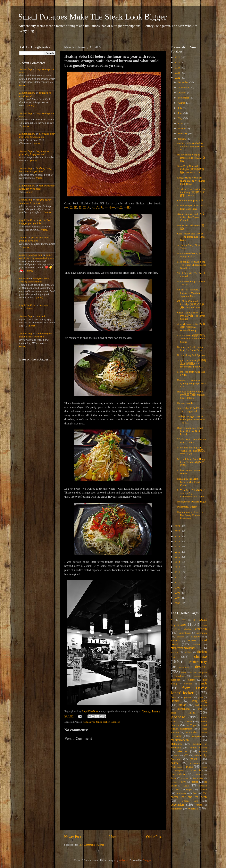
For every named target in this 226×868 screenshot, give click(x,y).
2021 (178, 526)
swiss (177, 789)
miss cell (183, 751)
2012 (178, 572)
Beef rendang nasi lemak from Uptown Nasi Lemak (190, 431)
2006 (178, 603)
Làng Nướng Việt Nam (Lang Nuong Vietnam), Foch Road (191, 181)
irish (200, 709)
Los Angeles (191, 732)
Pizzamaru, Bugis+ (187, 507)
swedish (203, 786)
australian (202, 633)
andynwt (124, 860)
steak (186, 785)
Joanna (23, 237)
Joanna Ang (26, 69)
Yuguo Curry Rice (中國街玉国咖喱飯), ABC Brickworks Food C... (192, 363)
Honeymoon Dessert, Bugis (192, 502)
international (183, 709)
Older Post (154, 837)
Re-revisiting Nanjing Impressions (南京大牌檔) (191, 158)
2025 (178, 62)
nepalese (203, 752)
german (188, 697)
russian (184, 778)
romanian (199, 774)
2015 (178, 557)
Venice (199, 805)
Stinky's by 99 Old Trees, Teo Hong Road (190, 410)
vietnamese (177, 809)
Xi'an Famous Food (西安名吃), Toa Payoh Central (191, 217)
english (180, 676)
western (193, 809)
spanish (194, 782)
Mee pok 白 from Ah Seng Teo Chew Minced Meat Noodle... (191, 265)
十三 (127, 208)
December (184, 82)
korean (188, 721)
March (182, 128)
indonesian (201, 705)
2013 (178, 567)
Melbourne (176, 744)
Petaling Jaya (176, 767)
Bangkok (195, 637)
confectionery (198, 662)
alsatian (188, 629)
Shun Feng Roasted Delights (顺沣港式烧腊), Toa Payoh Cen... (191, 169)
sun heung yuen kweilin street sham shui (36, 335)
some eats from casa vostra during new (37, 256)
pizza (189, 767)
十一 (112, 208)
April (181, 123)
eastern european (199, 672)
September (184, 98)
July (180, 108)
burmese (175, 652)
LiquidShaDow (27, 93)
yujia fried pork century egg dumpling (34, 280)
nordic (177, 755)
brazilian (197, 644)
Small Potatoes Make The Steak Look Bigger (93, 17)
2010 (178, 582)
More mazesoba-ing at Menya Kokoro (189, 255)
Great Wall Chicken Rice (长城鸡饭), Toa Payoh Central (191, 316)
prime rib (195, 770)
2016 (178, 552)
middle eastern (198, 748)
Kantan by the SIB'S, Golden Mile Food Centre (188, 482)
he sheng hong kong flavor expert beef (35, 170)
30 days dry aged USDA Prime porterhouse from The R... (191, 419)
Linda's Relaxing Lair (31, 255)
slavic (184, 782)
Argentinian (185, 633)
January (182, 139)
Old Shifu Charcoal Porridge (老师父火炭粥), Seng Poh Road (191, 304)
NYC (186, 755)
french (203, 683)
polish (204, 767)
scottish (174, 782)
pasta (194, 759)
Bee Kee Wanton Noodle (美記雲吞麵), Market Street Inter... (191, 395)
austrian (180, 637)
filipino (192, 680)
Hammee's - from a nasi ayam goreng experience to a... (192, 383)
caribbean (188, 652)
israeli (174, 713)
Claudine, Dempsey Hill (190, 200)
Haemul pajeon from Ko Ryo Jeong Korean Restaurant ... (190, 515)
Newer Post (73, 837)
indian (182, 705)
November (184, 87)
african (177, 629)
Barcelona (176, 641)
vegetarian (177, 805)
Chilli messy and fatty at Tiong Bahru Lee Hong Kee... (191, 237)
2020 (178, 531)
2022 (178, 78)
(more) (23, 85)
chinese (201, 656)
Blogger (147, 860)
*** (184, 620)
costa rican (184, 667)
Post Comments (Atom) (91, 845)
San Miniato (198, 778)
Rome (174, 778)
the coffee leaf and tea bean (189, 795)
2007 (178, 598)
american (201, 629)
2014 (178, 562)
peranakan (195, 763)
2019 (178, 536)
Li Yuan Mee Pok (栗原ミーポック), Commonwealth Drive (191, 493)
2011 (178, 577)
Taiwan (203, 789)
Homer (175, 701)
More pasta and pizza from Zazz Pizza (191, 283)
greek (201, 697)
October (183, 93)
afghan (204, 625)
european (176, 680)
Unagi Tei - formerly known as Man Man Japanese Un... (189, 293)
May (181, 118)
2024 (178, 68)
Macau (204, 732)
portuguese (179, 770)
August (182, 103)
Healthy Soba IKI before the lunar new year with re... (191, 146)
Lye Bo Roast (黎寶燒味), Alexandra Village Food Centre (191, 339)
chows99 (24, 278)
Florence (188, 684)
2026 (178, 57)
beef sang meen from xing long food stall (37, 135)
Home (114, 837)
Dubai (184, 672)
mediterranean (180, 740)
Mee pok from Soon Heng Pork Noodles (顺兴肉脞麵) (191, 462)
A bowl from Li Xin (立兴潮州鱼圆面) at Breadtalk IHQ (191, 327)
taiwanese (181, 793)
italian (191, 713)
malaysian (196, 736)
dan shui (44, 305)
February (183, 134)
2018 (178, 541)
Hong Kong (199, 701)
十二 (119, 208)
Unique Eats (190, 801)
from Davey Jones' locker (96, 722)
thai (195, 793)
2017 (178, 546)
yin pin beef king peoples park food (35, 222)
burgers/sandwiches (183, 648)
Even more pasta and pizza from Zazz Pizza (191, 207)
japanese (115, 722)
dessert (201, 667)
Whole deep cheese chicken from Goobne (192, 441)
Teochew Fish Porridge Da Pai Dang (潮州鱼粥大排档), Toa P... (191, 192)
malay (178, 736)
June (181, 113)
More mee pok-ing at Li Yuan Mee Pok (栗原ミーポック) (191, 451)
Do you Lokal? (185, 403)
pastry (175, 763)
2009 (178, 588)
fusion (174, 697)
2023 (178, 73)
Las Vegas (191, 725)
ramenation (178, 774)
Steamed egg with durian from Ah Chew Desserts (191, 348)
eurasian (198, 676)
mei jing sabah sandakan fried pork (37, 187)
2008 (178, 593)
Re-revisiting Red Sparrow (191, 355)
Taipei (189, 789)
